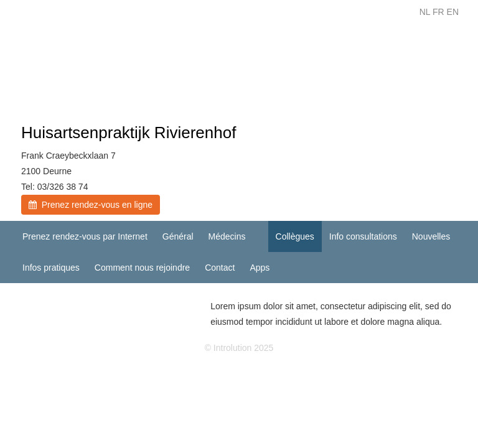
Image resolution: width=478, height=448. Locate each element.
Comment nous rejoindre (142, 268)
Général (178, 236)
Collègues (295, 236)
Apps (260, 268)
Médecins (227, 236)
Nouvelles (431, 236)
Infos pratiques (51, 268)
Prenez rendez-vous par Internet (85, 236)
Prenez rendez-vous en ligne (91, 205)
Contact (220, 268)
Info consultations (363, 236)
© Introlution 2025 (239, 348)
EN (453, 12)
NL (425, 12)
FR (438, 12)
